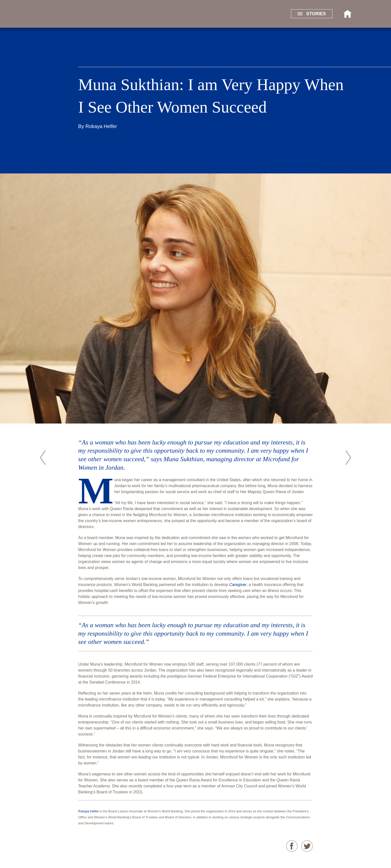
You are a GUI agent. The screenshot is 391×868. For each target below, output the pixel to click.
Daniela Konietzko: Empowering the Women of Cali (348, 458)
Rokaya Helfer (101, 126)
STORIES (312, 14)
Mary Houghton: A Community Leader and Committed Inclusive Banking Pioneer (43, 458)
